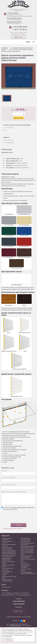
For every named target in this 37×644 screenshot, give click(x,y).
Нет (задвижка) (9, 143)
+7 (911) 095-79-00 (20, 27)
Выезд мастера (6, 587)
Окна (22, 561)
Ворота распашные (8, 568)
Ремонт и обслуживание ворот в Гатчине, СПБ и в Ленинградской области (9, 552)
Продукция (5, 536)
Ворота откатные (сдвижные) (7, 539)
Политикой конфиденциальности (25, 632)
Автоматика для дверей (27, 551)
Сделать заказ (18, 37)
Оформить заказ (18, 118)
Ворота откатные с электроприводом (7, 548)
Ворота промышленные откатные (9, 545)
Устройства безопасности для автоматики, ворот (28, 547)
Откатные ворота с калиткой (7, 542)
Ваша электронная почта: (9, 485)
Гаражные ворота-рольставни (7, 572)
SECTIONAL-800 (9, 128)
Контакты (5, 590)
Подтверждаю (8, 640)
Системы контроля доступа (26, 570)
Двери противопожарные (28, 559)
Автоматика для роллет (27, 549)
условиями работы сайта (18, 507)
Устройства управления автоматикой (27, 544)
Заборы (4, 563)
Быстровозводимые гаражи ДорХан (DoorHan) (28, 573)
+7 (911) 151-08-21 (20, 29)
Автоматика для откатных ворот (9, 577)
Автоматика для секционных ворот (7, 580)
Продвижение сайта (15, 626)
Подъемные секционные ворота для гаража (9, 556)
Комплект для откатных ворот (27, 553)
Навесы (4, 575)
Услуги (4, 584)
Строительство (25, 564)
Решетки (23, 562)
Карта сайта (18, 607)
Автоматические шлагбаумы (25, 566)
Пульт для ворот (25, 541)
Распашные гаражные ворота (8, 566)
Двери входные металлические (7, 559)
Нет (6, 130)
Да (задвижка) (9, 140)
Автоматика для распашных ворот (26, 539)
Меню (28, 42)
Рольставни (5, 570)
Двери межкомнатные (8, 562)
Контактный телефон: (9, 478)
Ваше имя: (5, 471)
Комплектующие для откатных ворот (27, 557)
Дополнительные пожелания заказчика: (14, 492)
